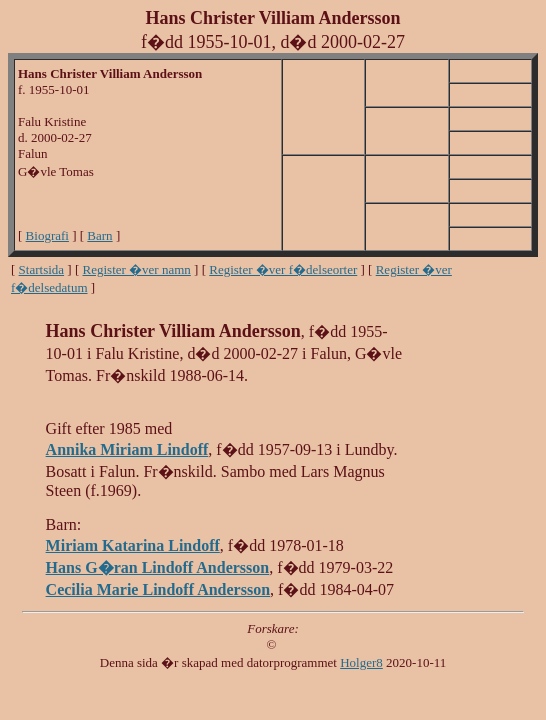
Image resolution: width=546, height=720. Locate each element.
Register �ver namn (137, 269)
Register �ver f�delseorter (283, 269)
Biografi (47, 235)
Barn (99, 235)
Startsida (42, 269)
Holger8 (361, 662)
